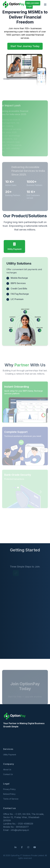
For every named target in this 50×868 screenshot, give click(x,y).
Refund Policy (9, 794)
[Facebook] (22, 847)
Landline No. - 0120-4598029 (18, 824)
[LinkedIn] (15, 847)
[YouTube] (35, 847)
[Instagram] (28, 847)
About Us (7, 769)
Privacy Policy (9, 789)
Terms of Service (11, 799)
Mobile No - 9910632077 (16, 827)
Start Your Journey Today (25, 46)
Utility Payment (10, 755)
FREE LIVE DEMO (33, 3)
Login (29, 6)
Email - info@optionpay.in (16, 830)
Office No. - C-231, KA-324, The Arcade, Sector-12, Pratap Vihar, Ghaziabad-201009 (24, 817)
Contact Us (8, 774)
